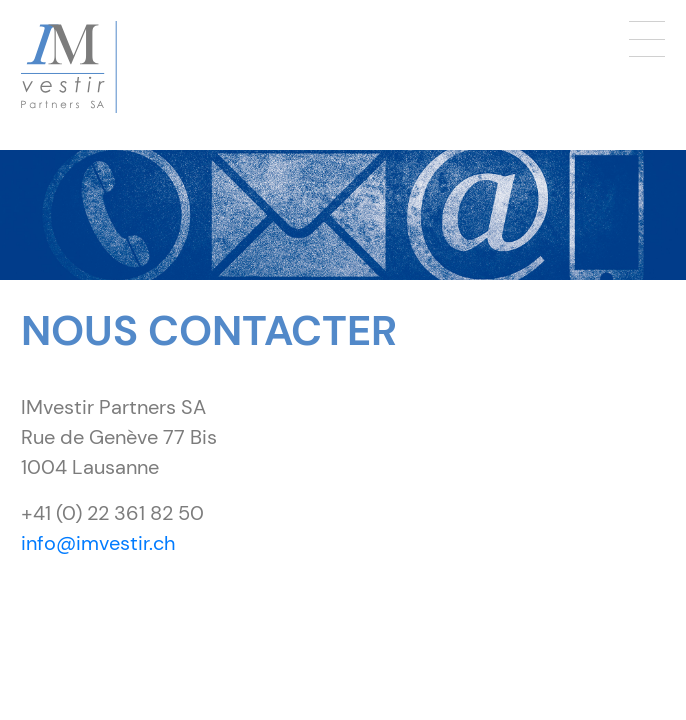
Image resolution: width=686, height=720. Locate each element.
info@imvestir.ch (98, 543)
